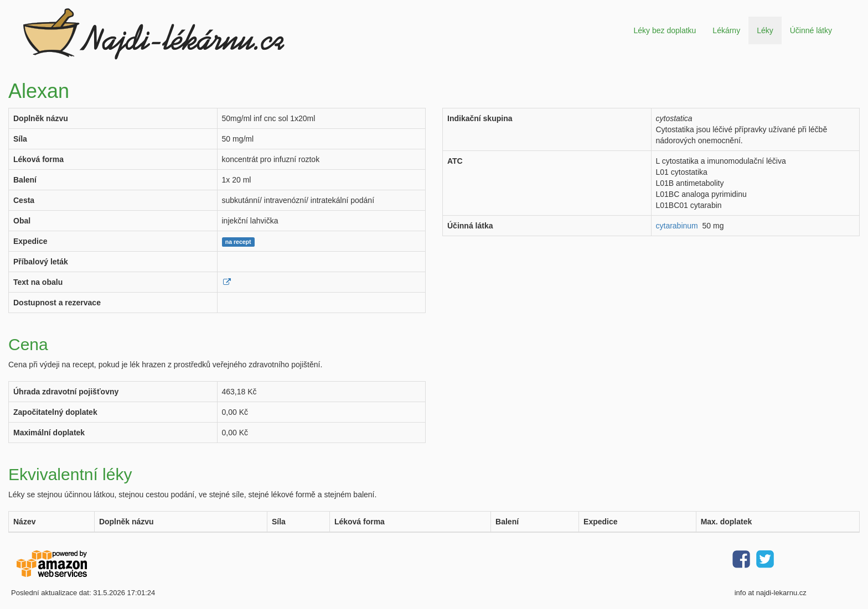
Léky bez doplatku (665, 30)
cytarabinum (677, 226)
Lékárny (726, 30)
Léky (765, 30)
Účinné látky (811, 30)
